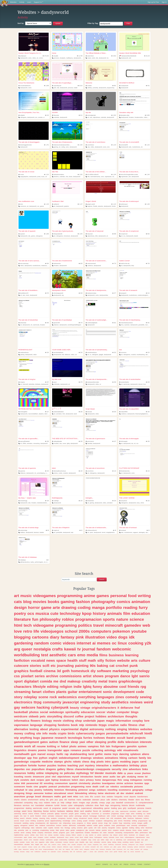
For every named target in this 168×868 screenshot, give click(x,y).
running (148, 780)
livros (30, 811)
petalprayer (22, 56)
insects (148, 808)
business (116, 655)
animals (115, 613)
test (121, 350)
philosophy (50, 619)
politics (85, 625)
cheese (105, 845)
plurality (95, 803)
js (101, 814)
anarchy (104, 828)
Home (54, 53)
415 (47, 115)
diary (55, 637)
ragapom (136, 532)
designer (142, 845)
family (142, 758)
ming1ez (22, 382)
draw (97, 805)
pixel (48, 777)
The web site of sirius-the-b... (129, 172)
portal (39, 177)
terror (110, 830)
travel (98, 625)
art (37, 58)
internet (84, 643)
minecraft (25, 384)
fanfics (126, 835)
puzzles (52, 765)
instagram (142, 835)
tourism (69, 818)
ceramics (80, 828)
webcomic (122, 649)
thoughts (131, 716)
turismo (146, 818)
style (17, 780)
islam (91, 842)
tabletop (70, 811)
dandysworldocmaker (92, 382)
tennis (120, 821)
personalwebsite (117, 733)
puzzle (86, 750)
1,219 (114, 145)
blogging (22, 637)
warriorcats (36, 325)
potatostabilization (58, 412)
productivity (101, 852)
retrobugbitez (23, 412)
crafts (57, 649)
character (111, 833)
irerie (21, 204)
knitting (52, 746)
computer (123, 712)
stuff (83, 660)
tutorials (57, 828)
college (69, 803)
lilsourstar (56, 115)
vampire (79, 835)
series (40, 676)
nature (122, 619)
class (37, 835)
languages (106, 697)
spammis (22, 471)
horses (64, 805)
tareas (40, 849)
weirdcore (21, 716)
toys (115, 754)
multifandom (37, 852)
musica (42, 613)
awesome (39, 793)
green (77, 814)
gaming (56, 147)
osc (38, 206)
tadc (130, 147)
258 (114, 382)
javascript (71, 702)
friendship (127, 821)
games (42, 206)
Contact (147, 864)
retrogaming (115, 805)
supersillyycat (57, 86)
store (138, 800)
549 (80, 293)
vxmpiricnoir (123, 234)
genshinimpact (121, 825)
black (85, 845)
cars (72, 655)
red (49, 852)
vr (59, 746)
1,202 (80, 174)
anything (26, 738)
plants (61, 692)
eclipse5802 (123, 412)
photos (34, 712)
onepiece (116, 830)
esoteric (146, 830)
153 (47, 471)
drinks (114, 849)
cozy (41, 803)
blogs (135, 712)
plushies (96, 783)
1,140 (147, 174)
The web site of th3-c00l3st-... (96, 172)
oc (90, 355)
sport (18, 681)
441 (148, 86)
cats (91, 117)
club (125, 849)
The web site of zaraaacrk (128, 290)
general (95, 823)
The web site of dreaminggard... (30, 142)
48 (114, 530)
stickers (114, 800)
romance (76, 750)
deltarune (67, 355)
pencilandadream (58, 352)
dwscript (89, 412)
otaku (33, 828)
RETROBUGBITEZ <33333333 (29, 409)
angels (16, 816)
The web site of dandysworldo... (97, 379)
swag (126, 780)
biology (47, 721)
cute (54, 613)
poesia (72, 837)
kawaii (70, 649)
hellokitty (48, 790)
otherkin (29, 818)
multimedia (140, 805)
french (42, 835)
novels (28, 777)
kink (98, 847)
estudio (122, 830)
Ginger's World (91, 201)
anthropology (26, 828)
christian (92, 821)
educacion (88, 712)
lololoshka (31, 384)
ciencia (132, 852)
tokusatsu (22, 852)
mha (67, 177)
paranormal (32, 783)
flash (102, 805)
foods (29, 787)
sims (36, 842)
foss (62, 828)
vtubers (47, 803)
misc (76, 797)
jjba (87, 830)
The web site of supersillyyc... (62, 83)
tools (82, 797)
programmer (19, 808)
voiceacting (36, 443)
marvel (41, 754)
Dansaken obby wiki (126, 112)
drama (31, 814)
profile (112, 742)
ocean (138, 773)
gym (33, 754)
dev (122, 793)
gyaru (115, 762)
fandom (104, 649)
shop (78, 721)
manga (98, 607)
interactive (102, 765)
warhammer (142, 847)
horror (34, 607)
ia (114, 840)
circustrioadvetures (25, 86)
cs (84, 835)
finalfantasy (111, 845)
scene (105, 147)
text (108, 818)
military (52, 842)
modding (125, 762)
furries (88, 738)
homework (18, 823)
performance (144, 833)
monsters (133, 811)
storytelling (55, 716)
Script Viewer (90, 409)
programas (115, 814)
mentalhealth (22, 754)
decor (67, 837)
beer (142, 852)
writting (134, 821)
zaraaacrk (123, 293)
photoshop (108, 849)
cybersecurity (85, 733)
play (87, 835)
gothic (99, 754)
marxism (72, 842)
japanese (47, 738)
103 (114, 501)
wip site (88, 112)
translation (40, 805)
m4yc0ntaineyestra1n (126, 323)
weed (24, 811)
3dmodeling (81, 793)
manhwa (72, 800)
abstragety (142, 532)
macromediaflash (33, 414)
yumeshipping (41, 473)
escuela (72, 808)
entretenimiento (149, 845)
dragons (51, 769)
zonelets (25, 780)
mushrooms (79, 852)
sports (109, 619)
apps (66, 750)
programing (66, 625)
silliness (124, 847)
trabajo (28, 852)
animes (82, 746)
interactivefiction (18, 844)
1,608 (46, 86)
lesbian (49, 793)
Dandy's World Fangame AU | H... (30, 53)
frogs (121, 823)
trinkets (37, 814)
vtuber (111, 712)
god (64, 797)
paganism (42, 842)
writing (144, 596)
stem (101, 847)
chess (86, 762)
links (145, 769)
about (44, 729)
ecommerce (125, 790)
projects (140, 738)
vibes (69, 845)
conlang (28, 833)
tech (28, 625)
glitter (115, 847)
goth (66, 671)
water (45, 828)
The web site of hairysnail (94, 231)
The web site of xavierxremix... (96, 261)
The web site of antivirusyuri (129, 201)
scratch (97, 797)
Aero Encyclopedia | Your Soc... (29, 112)
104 (80, 501)
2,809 (147, 115)
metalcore (44, 266)
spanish (73, 783)
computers (101, 631)
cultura (147, 816)
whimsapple (123, 441)
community (52, 702)
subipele (22, 115)
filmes (147, 800)
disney (91, 837)
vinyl (142, 840)
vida (15, 830)
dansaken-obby (124, 115)
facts (32, 844)
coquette (35, 762)
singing (122, 729)
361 (114, 323)
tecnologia (75, 738)
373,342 (46, 56)
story (18, 697)
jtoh (130, 177)
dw (132, 443)
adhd (138, 840)
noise (17, 783)
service (17, 821)
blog (27, 602)
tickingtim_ (89, 498)
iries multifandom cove (26, 201)
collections (107, 847)
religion (66, 687)
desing (119, 842)
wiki (130, 58)
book (74, 725)
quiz (98, 840)
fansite (98, 777)
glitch (86, 828)
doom (75, 803)
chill (112, 818)
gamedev (133, 625)
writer (143, 828)
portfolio (114, 607)
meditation (53, 837)
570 (47, 293)
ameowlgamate (91, 115)
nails (27, 830)
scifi (46, 666)
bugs (37, 738)
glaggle (101, 355)
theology (67, 828)
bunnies (139, 783)
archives (17, 833)
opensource (124, 811)
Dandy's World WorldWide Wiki (130, 53)
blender (99, 773)
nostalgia (42, 649)
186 (47, 441)
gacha (101, 825)
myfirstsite (57, 384)
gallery (61, 769)
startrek (91, 835)
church (26, 840)
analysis (54, 818)
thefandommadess (58, 174)
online (40, 773)
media (92, 655)
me (56, 681)
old (65, 800)
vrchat (94, 840)
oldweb (34, 716)
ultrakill (86, 837)
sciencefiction (51, 825)
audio (112, 777)
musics (28, 842)
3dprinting (38, 811)
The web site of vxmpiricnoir (129, 231)
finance (64, 742)
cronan (21, 174)
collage (149, 790)
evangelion (84, 840)
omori (70, 793)
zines (120, 697)
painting (82, 666)
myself (75, 777)
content (46, 837)
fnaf (49, 266)
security (116, 769)
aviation (65, 825)
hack (36, 849)
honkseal (123, 530)
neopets (90, 845)
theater (131, 800)
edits (71, 852)
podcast (53, 787)
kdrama (140, 816)
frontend (137, 842)
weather (88, 811)
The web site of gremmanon (95, 439)
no (61, 773)
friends (114, 206)
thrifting (33, 821)
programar (57, 808)
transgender (55, 750)
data (120, 773)
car (107, 787)
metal (103, 681)
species (27, 835)
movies (40, 602)
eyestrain (127, 325)
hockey (35, 818)
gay (17, 707)
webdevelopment (69, 758)
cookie (60, 473)
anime (89, 596)
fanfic (60, 754)
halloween (139, 818)
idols (32, 842)
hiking (123, 758)
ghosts (62, 830)
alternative (21, 729)
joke (42, 844)
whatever (49, 805)
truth (99, 828)
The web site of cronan (26, 172)
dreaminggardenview (25, 145)
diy (93, 671)
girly (125, 808)
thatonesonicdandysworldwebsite (62, 145)
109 (47, 501)
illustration (95, 637)
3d (59, 671)
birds (71, 733)
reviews (136, 702)
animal (121, 835)
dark (33, 780)
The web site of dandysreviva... (96, 290)
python (43, 758)
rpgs (147, 783)
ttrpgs (103, 725)
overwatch (93, 847)
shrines (55, 833)
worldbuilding (27, 655)
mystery (90, 765)
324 (47, 352)
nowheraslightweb (92, 323)
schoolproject (143, 825)
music (43, 177)
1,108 (147, 204)
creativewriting (63, 840)
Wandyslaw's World (59, 290)
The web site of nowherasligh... (96, 320)
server (23, 833)
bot (101, 833)
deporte (133, 797)
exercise (104, 842)
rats (60, 823)
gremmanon (90, 441)
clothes (49, 692)
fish (102, 746)
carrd (143, 762)
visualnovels (131, 750)
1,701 (46, 145)
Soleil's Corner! (125, 261)
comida (46, 681)
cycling (73, 828)
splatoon (135, 754)
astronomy (97, 729)
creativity (89, 681)
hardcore (131, 818)
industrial (36, 840)
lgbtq (68, 443)
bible (125, 818)
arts (134, 660)
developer (20, 758)
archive (52, 676)
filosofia (120, 852)
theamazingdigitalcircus (142, 414)
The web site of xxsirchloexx (95, 142)
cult (83, 847)
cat (112, 666)
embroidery (97, 842)
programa (80, 823)
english (53, 758)
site (39, 733)
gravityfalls (141, 325)
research (61, 738)
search (22, 818)
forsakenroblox (139, 117)
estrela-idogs (23, 530)
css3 (125, 840)
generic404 (56, 323)
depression (54, 823)
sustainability (81, 825)
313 (148, 352)
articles (99, 835)
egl (150, 821)
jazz (56, 800)
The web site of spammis (27, 468)
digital (84, 729)
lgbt (135, 676)
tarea (97, 849)
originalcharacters (104, 708)
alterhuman (72, 825)
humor (42, 765)
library (89, 823)
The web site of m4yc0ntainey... (130, 320)
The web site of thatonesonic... (63, 142)
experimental (70, 729)
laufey (32, 562)
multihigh (55, 501)
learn (135, 816)
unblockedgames (129, 837)
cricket (113, 816)
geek (146, 840)
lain (108, 746)
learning (132, 655)
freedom (38, 816)
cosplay (138, 721)
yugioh (85, 852)
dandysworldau (104, 295)
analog (79, 821)
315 (114, 352)
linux (122, 643)
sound (122, 814)
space (61, 660)
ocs (124, 236)
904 (47, 263)
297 (47, 382)
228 (148, 382)
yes (113, 811)
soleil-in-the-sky (124, 263)
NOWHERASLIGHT (25, 350)
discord (140, 384)
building (132, 828)
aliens (146, 754)
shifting (44, 847)
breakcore (65, 780)
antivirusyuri (123, 204)
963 (148, 234)
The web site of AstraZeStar (28, 320)
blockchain (149, 828)
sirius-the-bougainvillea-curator (129, 174)
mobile (75, 88)
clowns (24, 800)
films (103, 655)
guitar (73, 692)
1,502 (114, 115)
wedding (26, 823)
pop (113, 803)
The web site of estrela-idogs (29, 528)
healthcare (102, 816)
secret (111, 852)
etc (142, 147)
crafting (30, 733)
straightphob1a (110, 532)
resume (41, 746)
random (42, 643)
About (98, 864)
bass (101, 845)
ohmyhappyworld (58, 293)
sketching (128, 816)
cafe (108, 800)
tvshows (99, 738)
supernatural (86, 808)
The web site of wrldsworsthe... (96, 528)
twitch (75, 780)
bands (90, 818)
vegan (71, 847)
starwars (96, 800)
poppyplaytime (24, 177)
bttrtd (54, 468)
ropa (88, 814)
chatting (83, 814)
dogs (123, 637)
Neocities (21, 864)
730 (148, 263)
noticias (50, 835)
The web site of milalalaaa (28, 557)
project (89, 716)
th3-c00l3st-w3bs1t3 (92, 174)
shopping (50, 725)
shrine (142, 503)
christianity (85, 783)
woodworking (65, 852)
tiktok (77, 811)
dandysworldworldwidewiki (128, 56)
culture (144, 660)
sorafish (89, 86)
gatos (44, 742)
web (146, 625)
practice (104, 830)
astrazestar (22, 323)
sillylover (56, 325)
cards (72, 833)
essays (51, 754)
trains (54, 803)
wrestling (49, 783)
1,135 (46, 204)
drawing (69, 607)
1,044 (80, 234)
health (73, 660)
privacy (90, 780)
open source (30, 864)
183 (80, 441)
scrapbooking (44, 830)
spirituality (72, 712)
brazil (22, 821)
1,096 (46, 234)
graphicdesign (130, 681)
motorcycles (149, 847)
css (17, 676)
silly (97, 58)
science (137, 619)
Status (133, 864)
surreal (134, 823)
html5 (148, 733)
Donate (105, 864)
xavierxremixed (91, 263)
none (88, 787)
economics (95, 814)
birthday (134, 765)
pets (43, 716)
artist (87, 676)
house (117, 837)
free (35, 758)
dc (100, 811)
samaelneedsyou (91, 352)
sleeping (101, 742)
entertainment (90, 692)
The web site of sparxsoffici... (29, 439)
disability (82, 842)
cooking (136, 643)
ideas (66, 816)
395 (47, 323)
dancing (124, 754)
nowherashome (24, 352)
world (32, 816)
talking (137, 828)
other (90, 742)
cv (85, 823)
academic (107, 825)
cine (36, 787)
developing (130, 847)
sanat (35, 837)
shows (98, 676)
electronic (110, 793)
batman (98, 830)
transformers (143, 797)
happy (20, 849)
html (64, 414)
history (99, 613)
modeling (139, 814)
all (34, 746)
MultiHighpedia (57, 498)
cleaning (42, 818)
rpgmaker (125, 828)
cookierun (90, 266)
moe (128, 849)
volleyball (19, 790)
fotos (56, 849)
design (20, 607)
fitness (133, 725)
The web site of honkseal (128, 528)
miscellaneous (77, 847)
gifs (124, 777)
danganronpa (109, 780)
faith (72, 849)
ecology (17, 811)
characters (23, 687)
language (36, 725)
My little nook (57, 379)
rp (125, 773)
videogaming (108, 821)
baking (103, 666)
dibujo (132, 849)
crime (30, 840)
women (101, 823)
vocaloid (133, 355)
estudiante (118, 818)
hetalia (30, 837)
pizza (144, 765)
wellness (89, 825)
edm (108, 816)
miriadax (42, 840)
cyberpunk (60, 707)
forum (95, 811)
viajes (107, 840)
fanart (71, 177)
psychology (140, 671)
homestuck (67, 236)
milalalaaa (22, 560)
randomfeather (124, 382)
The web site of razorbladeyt (62, 320)
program (112, 676)
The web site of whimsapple (129, 439)
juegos (100, 733)
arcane (59, 852)
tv (79, 649)
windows (98, 758)
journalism (20, 765)
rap (66, 754)
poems (42, 750)
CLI (111, 864)
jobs (39, 847)
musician (137, 849)
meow (140, 777)
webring (32, 849)
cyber (70, 805)
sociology (120, 816)
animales (51, 816)
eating (32, 823)
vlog (36, 803)
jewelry (38, 790)
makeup (74, 681)
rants (128, 825)
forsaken (131, 117)
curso (27, 821)
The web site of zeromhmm (95, 468)
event (46, 808)
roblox (34, 58)
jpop (61, 800)
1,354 (80, 145)
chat (142, 725)
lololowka (38, 384)
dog (93, 762)
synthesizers (49, 840)
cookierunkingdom (143, 295)
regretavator (108, 177)
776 (114, 263)
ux (30, 830)
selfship (90, 88)
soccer (101, 712)
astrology (110, 750)
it (118, 708)
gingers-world (90, 204)
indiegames (136, 780)
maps (128, 814)
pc (58, 803)
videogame (23, 117)
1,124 (114, 204)
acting (42, 800)
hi (28, 816)
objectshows (96, 117)
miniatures (102, 849)
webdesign (57, 712)
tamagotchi (80, 845)
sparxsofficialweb (24, 441)
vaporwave (21, 725)
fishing (16, 818)
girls (52, 800)
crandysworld (124, 86)
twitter (103, 840)
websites (146, 729)
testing (34, 729)
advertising (119, 840)
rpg (143, 687)
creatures (54, 845)
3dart (57, 830)
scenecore (23, 206)
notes (105, 833)
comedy (132, 697)
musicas (66, 842)
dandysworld (24, 58)
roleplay (30, 697)
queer (91, 532)
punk (134, 666)
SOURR (55, 112)
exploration (53, 852)
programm (24, 847)
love (18, 631)
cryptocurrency (19, 835)
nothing (110, 729)
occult (121, 738)
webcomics (67, 697)
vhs (21, 816)
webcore (28, 707)
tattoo (67, 830)
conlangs (146, 849)
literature (22, 619)
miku (117, 811)
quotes (91, 828)
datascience (26, 849)
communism (61, 783)
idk (132, 637)
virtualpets (62, 58)
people (71, 814)
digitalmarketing (56, 821)
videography (79, 805)
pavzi (54, 382)
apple (25, 837)
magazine (17, 828)
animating (125, 845)
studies (77, 849)
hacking (43, 707)
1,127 (80, 204)
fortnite (32, 765)
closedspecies (40, 823)
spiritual (136, 847)
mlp (81, 725)
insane (89, 58)
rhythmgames (98, 837)
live (46, 835)
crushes (48, 473)
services (26, 805)
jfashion (146, 773)
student (129, 793)
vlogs (90, 840)
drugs (106, 823)
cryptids (51, 828)
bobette (42, 532)
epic (78, 808)
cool (123, 687)
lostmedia (111, 837)
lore (147, 721)
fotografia (118, 797)
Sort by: (21, 23)
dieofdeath (47, 414)
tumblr (57, 805)
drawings (86, 758)
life (36, 631)
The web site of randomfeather (130, 379)
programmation (18, 840)
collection (89, 805)
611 (80, 115)
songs (92, 790)
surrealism (106, 814)
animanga (78, 816)
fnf (92, 773)
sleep (74, 742)
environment (33, 800)
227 (47, 412)
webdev (110, 797)
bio (149, 758)
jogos (135, 762)
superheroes (79, 833)
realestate (87, 800)
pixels (100, 762)
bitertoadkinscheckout (59, 471)
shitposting (67, 823)
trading (114, 808)
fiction (111, 660)
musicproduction (129, 833)
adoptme (41, 414)
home (98, 780)
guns (68, 833)
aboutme (101, 206)
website (123, 660)
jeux (111, 847)
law (119, 777)
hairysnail (89, 234)
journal (89, 649)
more (137, 845)
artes (133, 814)
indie (78, 687)
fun (108, 58)
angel (125, 852)
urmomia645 (124, 145)
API (121, 864)
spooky (35, 847)
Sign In (164, 2)
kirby (133, 266)
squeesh (22, 234)
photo (73, 746)
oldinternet (66, 847)
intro (108, 762)
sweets (132, 842)
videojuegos (52, 631)
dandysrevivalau (91, 293)
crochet (122, 666)
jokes (60, 849)
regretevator (124, 177)
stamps (58, 762)
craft (102, 787)
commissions (71, 676)
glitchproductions (25, 562)
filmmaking (71, 790)
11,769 (80, 56)
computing (28, 803)
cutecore (21, 666)
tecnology (16, 852)
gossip (119, 847)
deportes (19, 769)
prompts (49, 847)
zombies (87, 847)
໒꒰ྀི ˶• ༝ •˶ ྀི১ (57, 409)
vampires (93, 746)
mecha (107, 852)
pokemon (121, 631)
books (53, 602)
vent (70, 797)
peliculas (70, 773)
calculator (27, 844)
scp (142, 842)
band (130, 738)
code (140, 692)
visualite (55, 56)
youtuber (22, 842)
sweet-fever (90, 56)
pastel (65, 808)
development (124, 692)
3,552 (114, 56)
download (44, 852)
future (122, 837)
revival (77, 837)
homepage (93, 816)
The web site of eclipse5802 (129, 409)
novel (126, 797)
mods (113, 825)
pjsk (48, 780)
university (134, 825)
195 (148, 412)
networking (127, 823)
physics (54, 729)
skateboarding (78, 754)
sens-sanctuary (24, 263)
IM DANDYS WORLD (127, 83)
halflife (16, 849)
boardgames (108, 783)
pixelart (27, 676)
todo (15, 847)
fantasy (67, 637)
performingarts (39, 562)
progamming (78, 787)
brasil (38, 797)
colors (74, 821)
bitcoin (132, 805)
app (29, 758)
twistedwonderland (42, 503)
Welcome (89, 83)
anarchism (20, 797)
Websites (13, 2)
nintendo (91, 725)
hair (110, 823)
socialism (106, 811)
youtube (40, 117)
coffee (79, 716)
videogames (39, 236)
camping (68, 835)
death (95, 787)
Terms (140, 864)
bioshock (36, 532)
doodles (16, 842)
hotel (32, 852)
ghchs (68, 762)
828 (80, 263)
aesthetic (58, 655)
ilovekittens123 (23, 293)
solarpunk (59, 847)
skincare (145, 811)
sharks (17, 800)
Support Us (39, 2)
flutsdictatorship (124, 471)
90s (93, 666)
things (29, 793)
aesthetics (120, 702)
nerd (82, 811)
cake (96, 852)
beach (19, 847)
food (132, 596)
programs (62, 833)
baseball (119, 803)
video (112, 637)
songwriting (96, 845)
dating (109, 842)
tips (64, 849)
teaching (73, 765)
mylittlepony (69, 58)
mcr (32, 805)
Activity (22, 2)
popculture (38, 769)
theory (135, 830)
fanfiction (22, 660)
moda (53, 733)
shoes (44, 816)
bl (26, 790)
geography (138, 790)
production (64, 787)
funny (97, 687)
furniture (59, 825)
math (92, 660)
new (111, 840)
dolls (121, 742)
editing (53, 687)
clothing (68, 721)
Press (126, 864)
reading (130, 607)
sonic (67, 147)
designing (19, 793)
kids (150, 833)
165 (148, 441)
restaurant (59, 816)
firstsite (95, 206)
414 (148, 293)
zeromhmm (90, 471)
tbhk (96, 236)
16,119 (147, 56)
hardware (61, 811)
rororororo (123, 352)
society (52, 830)
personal (56, 58)
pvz (36, 117)
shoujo (59, 845)
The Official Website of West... (96, 53)
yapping (17, 825)
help (62, 803)
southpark (132, 808)
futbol (65, 746)
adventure (135, 769)
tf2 (41, 783)
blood (81, 837)
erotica (118, 828)
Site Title (55, 172)
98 (47, 530)
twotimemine (56, 263)
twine (101, 793)
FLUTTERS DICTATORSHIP (129, 468)
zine (125, 769)
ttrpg (38, 702)
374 (80, 323)
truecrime (64, 814)
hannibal (90, 443)
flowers (36, 721)
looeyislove (123, 501)
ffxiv (120, 780)
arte (56, 607)
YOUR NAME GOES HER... (62, 350)
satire (78, 840)
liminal (34, 833)
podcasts (50, 814)
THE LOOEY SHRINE (127, 498)
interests (146, 742)
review (140, 830)
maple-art (56, 530)
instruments (120, 849)
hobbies (101, 716)
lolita (87, 797)
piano (130, 773)
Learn (29, 2)
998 (114, 234)
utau (61, 443)
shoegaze (40, 837)
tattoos (25, 814)
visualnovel (83, 818)
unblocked (18, 803)
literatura (18, 805)
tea (142, 800)
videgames (87, 849)
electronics (23, 702)
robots (77, 762)
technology (70, 613)
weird (94, 58)
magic (110, 721)
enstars (103, 818)
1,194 (114, 174)
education (141, 613)
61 (81, 530)
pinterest (83, 790)
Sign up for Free (153, 2)
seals (147, 835)
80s (92, 797)
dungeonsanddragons (48, 849)
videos (69, 643)
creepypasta (103, 769)
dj (50, 808)
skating (29, 808)
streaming (22, 692)
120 (80, 471)
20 (148, 530)
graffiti (146, 823)
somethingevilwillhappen (74, 325)
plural (47, 821)
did (48, 823)
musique (30, 847)
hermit (104, 532)
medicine (47, 762)
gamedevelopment (26, 742)
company (40, 833)
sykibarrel (56, 204)
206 (80, 412)
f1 (137, 803)
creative (113, 725)
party (77, 842)
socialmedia (127, 787)
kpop (87, 613)
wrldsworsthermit (91, 530)
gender (115, 852)
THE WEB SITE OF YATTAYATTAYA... (65, 439)
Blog (116, 864)
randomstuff (118, 845)
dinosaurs (48, 797)
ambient (31, 825)
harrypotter (112, 828)
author (71, 816)
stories (35, 666)
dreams (32, 750)
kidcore (96, 818)
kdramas (129, 830)
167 (114, 441)
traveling (19, 777)
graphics (67, 206)
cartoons (40, 637)
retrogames (24, 825)
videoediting (98, 808)
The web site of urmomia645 (129, 142)
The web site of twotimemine (62, 261)
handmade (132, 835)
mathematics (120, 765)
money (19, 733)
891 (114, 86)
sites (37, 825)
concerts (92, 830)
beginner (90, 206)
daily (87, 842)
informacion (48, 833)
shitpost (115, 835)
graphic (43, 787)
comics (41, 58)
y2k (148, 643)
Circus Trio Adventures (26, 83)
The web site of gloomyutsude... (63, 231)
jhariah (136, 236)
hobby (31, 773)
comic (30, 58)
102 (148, 501)
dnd (63, 681)
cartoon (133, 758)
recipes (40, 780)
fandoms (56, 177)
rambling (64, 845)
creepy (102, 803)
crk (31, 325)
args (88, 803)
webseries (39, 828)
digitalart (31, 681)
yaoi (82, 742)
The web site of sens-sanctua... (29, 261)
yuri (81, 765)
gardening (24, 643)
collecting (97, 750)
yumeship (95, 88)
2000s (24, 443)
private (91, 852)
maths (57, 797)
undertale (56, 117)
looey (138, 503)
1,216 (147, 145)
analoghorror (80, 830)
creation (115, 823)
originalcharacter (140, 837)
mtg (111, 835)
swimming (17, 814)
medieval (42, 825)
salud (139, 811)
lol (146, 777)
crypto (62, 733)
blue (104, 797)
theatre (111, 738)
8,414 (80, 86)
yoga (108, 803)
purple (85, 821)
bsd (25, 816)
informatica (22, 721)
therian (46, 811)
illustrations (95, 833)
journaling (65, 666)
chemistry (123, 800)
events (18, 746)
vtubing (114, 842)
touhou (56, 473)
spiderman (105, 835)
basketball (21, 712)
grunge (30, 797)
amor (106, 777)
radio (123, 725)
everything (87, 697)
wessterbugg (23, 501)
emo (108, 147)
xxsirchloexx (90, 145)
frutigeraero (119, 746)
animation (59, 414)
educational (60, 793)
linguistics (20, 750)
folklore (74, 835)
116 (114, 471)
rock (53, 697)
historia (125, 805)
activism (129, 783)
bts (47, 800)
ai (44, 117)
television (132, 742)
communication (18, 837)
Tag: (93, 23)
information (123, 721)
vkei (54, 777)
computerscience (146, 803)
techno (53, 811)
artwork (86, 816)
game (46, 607)
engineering (90, 702)
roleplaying (52, 773)
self (141, 849)
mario (79, 800)
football (36, 671)
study (106, 702)
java (120, 808)
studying (131, 777)
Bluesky (47, 864)
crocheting (36, 830)
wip (16, 738)
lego (107, 805)
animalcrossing (131, 840)
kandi (75, 414)
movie (57, 721)
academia (40, 821)
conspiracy (62, 818)
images (82, 803)
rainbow (54, 847)
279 (80, 382)
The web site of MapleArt (61, 528)
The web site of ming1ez (27, 379)
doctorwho (138, 852)
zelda (47, 842)
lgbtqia (57, 814)
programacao (143, 821)
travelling (112, 790)
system (142, 746)
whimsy (92, 793)
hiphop (55, 780)
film (127, 613)
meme (108, 754)
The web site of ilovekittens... (29, 290)
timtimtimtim (90, 501)
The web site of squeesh (27, 231)
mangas (140, 823)
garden (73, 830)
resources (20, 773)
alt (118, 793)
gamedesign (21, 762)
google (56, 840)
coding (63, 147)
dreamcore (38, 777)
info (45, 733)
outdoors (101, 790)
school (71, 631)
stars (82, 780)
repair (45, 845)
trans (113, 681)
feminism (59, 790)
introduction (87, 777)
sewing (146, 697)
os (95, 835)
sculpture (99, 821)
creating (62, 835)
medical (43, 814)
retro (28, 631)
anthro (81, 849)
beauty (74, 708)
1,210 (46, 174)
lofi (74, 852)
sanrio (144, 676)
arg (63, 295)
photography (103, 602)
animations (112, 758)
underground (131, 845)
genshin (132, 746)
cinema (49, 671)
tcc (144, 814)
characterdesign (85, 769)
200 (114, 412)
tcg (128, 852)
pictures (138, 787)
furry (122, 325)
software (104, 671)
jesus (103, 800)
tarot (91, 754)
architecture (116, 716)
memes (104, 643)
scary (74, 823)
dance (125, 676)
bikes (137, 833)
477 (114, 293)
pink (55, 88)
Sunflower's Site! (58, 201)
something (126, 842)
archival (93, 849)
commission (59, 842)
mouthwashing (141, 355)
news (51, 660)
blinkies (134, 729)
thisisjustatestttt (57, 234)
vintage (85, 708)
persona (141, 808)
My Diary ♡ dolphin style (27, 498)
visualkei (73, 845)
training (105, 837)
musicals (111, 773)
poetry (20, 613)
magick (37, 844)
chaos (148, 837)
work (28, 746)
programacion (88, 619)
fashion (83, 602)
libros (70, 769)
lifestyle (39, 687)
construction (129, 803)
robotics (115, 787)
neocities (56, 835)
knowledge (66, 821)
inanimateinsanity (95, 177)
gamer (107, 808)
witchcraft (136, 733)
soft (95, 828)
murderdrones (136, 147)
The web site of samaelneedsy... (97, 350)
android (139, 793)
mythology (83, 773)
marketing (121, 671)
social (44, 712)
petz (115, 821)
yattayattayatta (57, 441)
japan (101, 721)
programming (110, 88)
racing (75, 818)
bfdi (88, 177)
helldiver (23, 532)
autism (54, 742)
